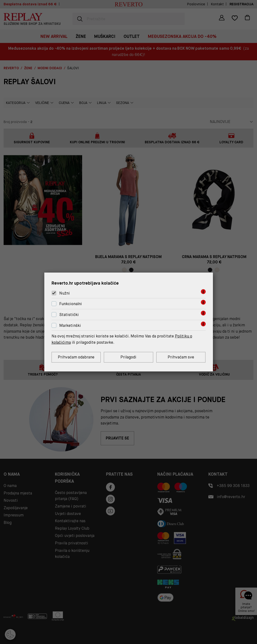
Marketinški (70, 325)
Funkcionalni (71, 304)
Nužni (65, 293)
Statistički (69, 315)
